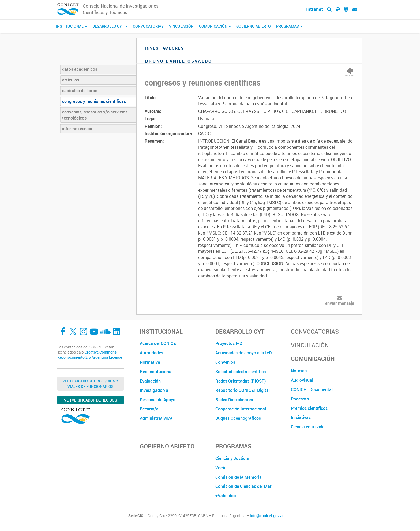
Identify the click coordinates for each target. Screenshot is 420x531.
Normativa (150, 362)
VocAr (221, 468)
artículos (71, 80)
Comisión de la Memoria (239, 477)
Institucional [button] (72, 26)
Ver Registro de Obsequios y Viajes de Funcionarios (90, 384)
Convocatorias (148, 26)
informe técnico (77, 129)
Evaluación (150, 381)
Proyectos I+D (229, 343)
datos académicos (80, 69)
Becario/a (149, 409)
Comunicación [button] (215, 26)
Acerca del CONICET (159, 343)
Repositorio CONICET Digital (243, 390)
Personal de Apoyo (158, 400)
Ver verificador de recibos (91, 400)
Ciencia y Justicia (232, 458)
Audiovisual (302, 380)
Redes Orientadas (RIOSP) (241, 381)
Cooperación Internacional (241, 409)
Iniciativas (301, 417)
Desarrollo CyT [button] (110, 26)
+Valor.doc (226, 496)
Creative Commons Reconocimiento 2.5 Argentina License (90, 355)
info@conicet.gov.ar (267, 516)
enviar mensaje (340, 303)
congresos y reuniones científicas (94, 101)
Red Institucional (156, 372)
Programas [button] (289, 26)
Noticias (299, 371)
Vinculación (181, 26)
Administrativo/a (156, 418)
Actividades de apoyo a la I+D (244, 353)
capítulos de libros (80, 91)
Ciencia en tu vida (308, 427)
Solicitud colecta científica (241, 372)
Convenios (225, 362)
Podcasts (300, 399)
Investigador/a (154, 390)
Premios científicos (309, 408)
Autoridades (151, 353)
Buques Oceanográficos (238, 418)
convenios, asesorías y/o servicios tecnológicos (95, 115)
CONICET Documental (312, 389)
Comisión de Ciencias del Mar (243, 486)
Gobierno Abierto (254, 26)
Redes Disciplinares (234, 400)
